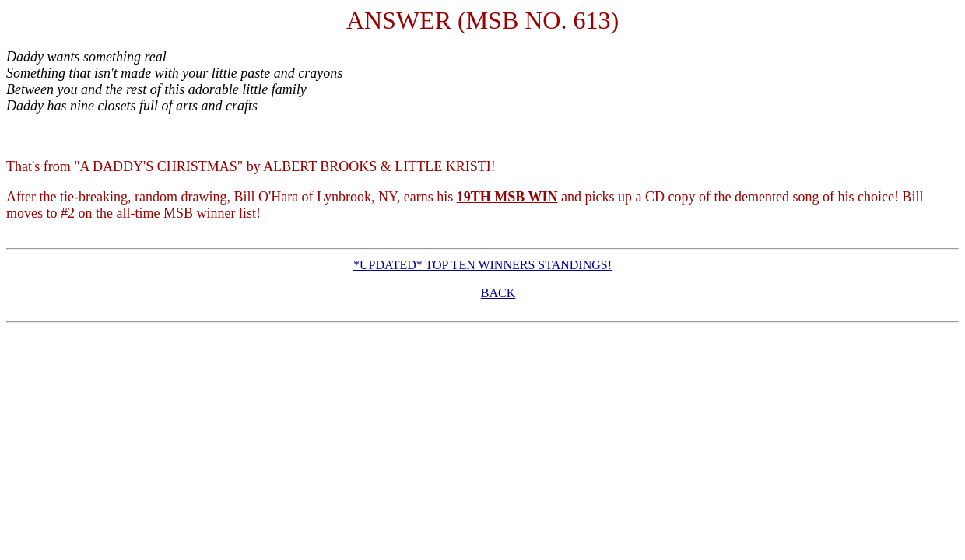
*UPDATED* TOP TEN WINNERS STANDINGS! (482, 265)
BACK (498, 293)
